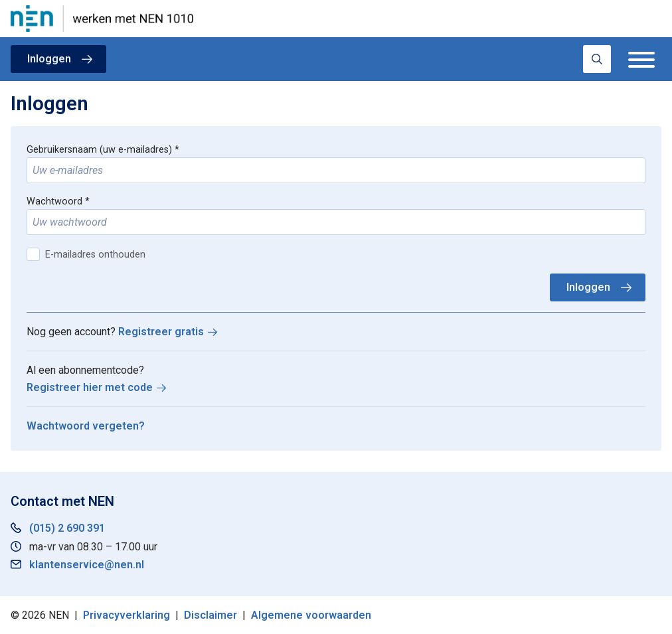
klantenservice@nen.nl (87, 565)
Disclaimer (210, 615)
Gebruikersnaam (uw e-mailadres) (99, 150)
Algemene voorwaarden (311, 615)
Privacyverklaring (126, 615)
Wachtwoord (54, 201)
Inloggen (49, 59)
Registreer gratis (161, 332)
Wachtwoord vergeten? (86, 426)
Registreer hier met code (90, 387)
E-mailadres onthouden (95, 255)
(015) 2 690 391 (67, 528)
